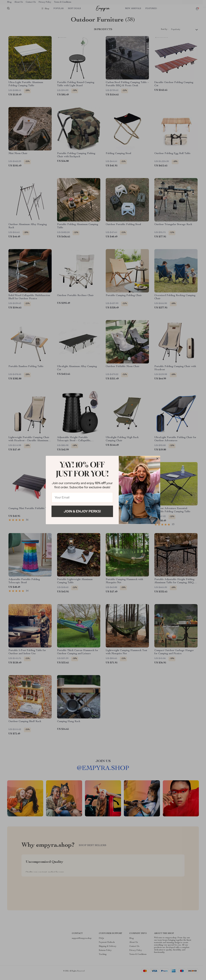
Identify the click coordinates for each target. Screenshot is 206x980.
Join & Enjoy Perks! (82, 511)
